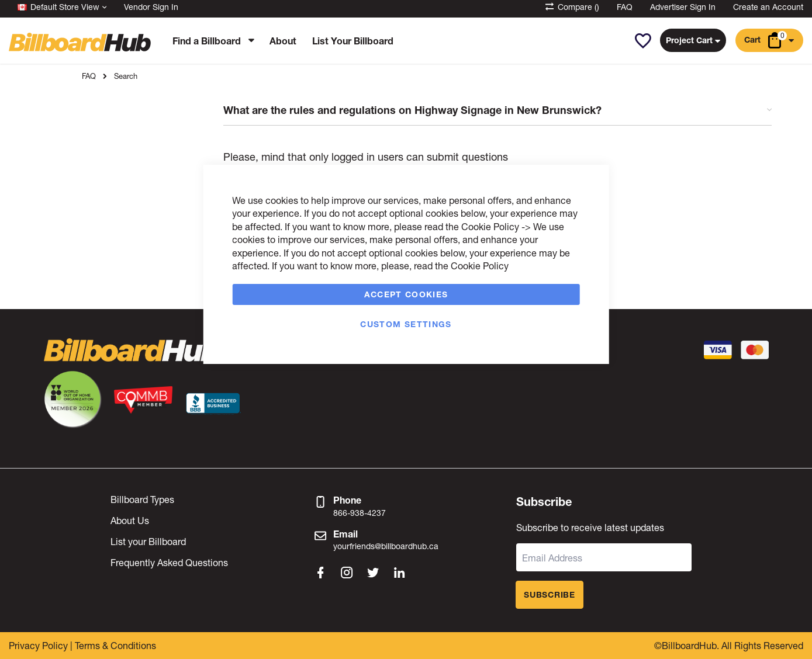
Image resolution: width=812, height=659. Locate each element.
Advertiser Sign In (683, 7)
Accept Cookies (406, 294)
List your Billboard (148, 541)
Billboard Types (142, 499)
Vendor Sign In (151, 7)
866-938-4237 (360, 513)
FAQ (625, 7)
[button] (643, 41)
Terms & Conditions (115, 645)
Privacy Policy (38, 645)
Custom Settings (406, 324)
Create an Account (768, 7)
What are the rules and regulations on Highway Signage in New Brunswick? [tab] (497, 110)
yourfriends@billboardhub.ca (386, 546)
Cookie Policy (490, 226)
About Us (130, 520)
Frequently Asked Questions (169, 562)
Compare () (571, 7)
